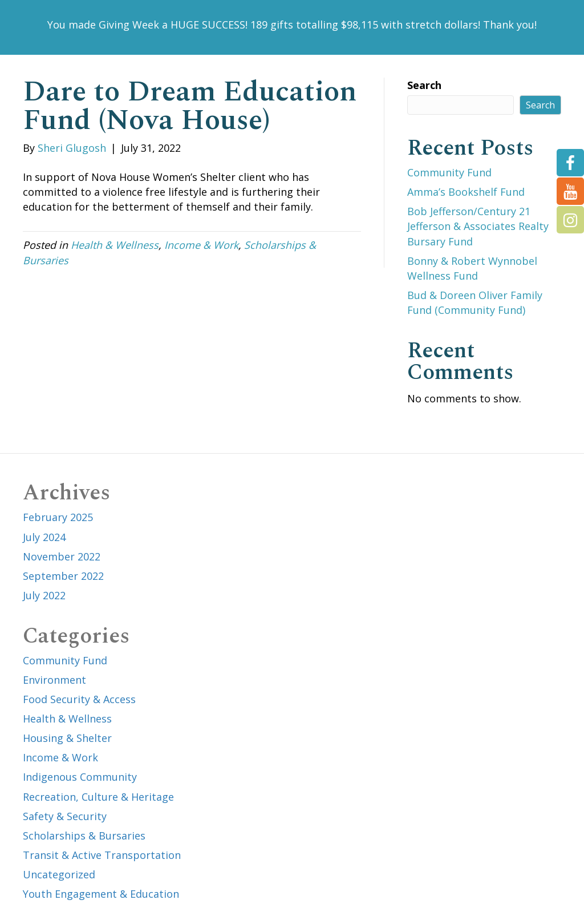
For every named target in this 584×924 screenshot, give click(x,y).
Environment (54, 680)
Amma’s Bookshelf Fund (466, 192)
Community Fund (449, 172)
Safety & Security (65, 816)
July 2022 (44, 595)
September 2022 (63, 576)
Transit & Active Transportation (102, 855)
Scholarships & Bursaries (84, 836)
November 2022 (62, 556)
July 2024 (44, 537)
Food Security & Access (79, 699)
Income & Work (201, 245)
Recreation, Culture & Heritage (98, 797)
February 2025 (58, 517)
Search (424, 85)
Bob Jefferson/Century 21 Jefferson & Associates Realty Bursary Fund (478, 226)
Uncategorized (59, 874)
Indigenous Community (80, 777)
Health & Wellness (115, 245)
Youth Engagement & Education (101, 894)
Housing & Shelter (67, 738)
